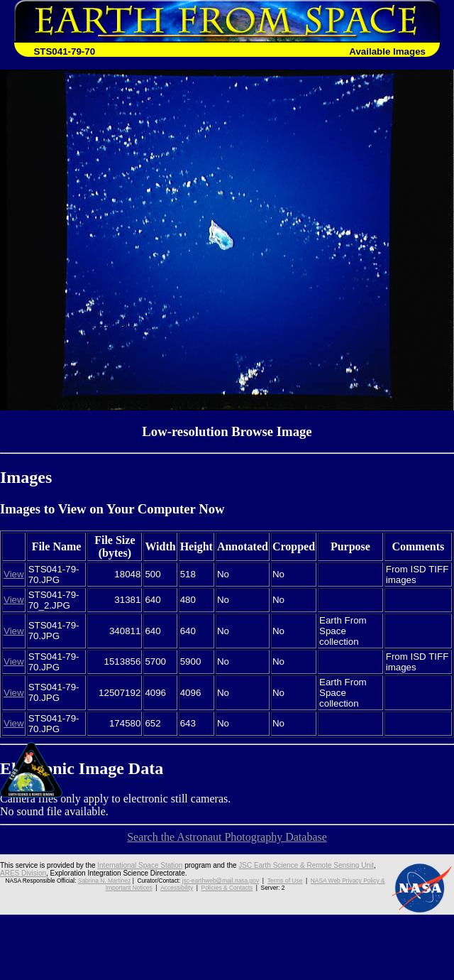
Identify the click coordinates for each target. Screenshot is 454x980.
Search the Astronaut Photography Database (227, 837)
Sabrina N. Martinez (105, 881)
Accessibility (176, 888)
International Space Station (140, 865)
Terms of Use (284, 881)
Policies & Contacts (226, 888)
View (14, 574)
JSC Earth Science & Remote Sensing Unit (306, 865)
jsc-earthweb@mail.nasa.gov (221, 881)
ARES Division (23, 873)
